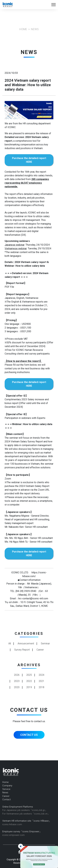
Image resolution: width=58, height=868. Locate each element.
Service (6, 789)
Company (7, 786)
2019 (29, 687)
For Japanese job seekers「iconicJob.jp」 (25, 810)
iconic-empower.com (13, 835)
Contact (6, 799)
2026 (17, 675)
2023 (17, 681)
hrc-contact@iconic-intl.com (33, 598)
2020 (17, 687)
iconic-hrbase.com (12, 824)
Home (23, 29)
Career (6, 796)
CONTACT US (29, 735)
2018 (41, 687)
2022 (29, 681)
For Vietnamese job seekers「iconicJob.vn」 (26, 814)
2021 (41, 681)
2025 (29, 675)
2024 (41, 675)
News (5, 793)
